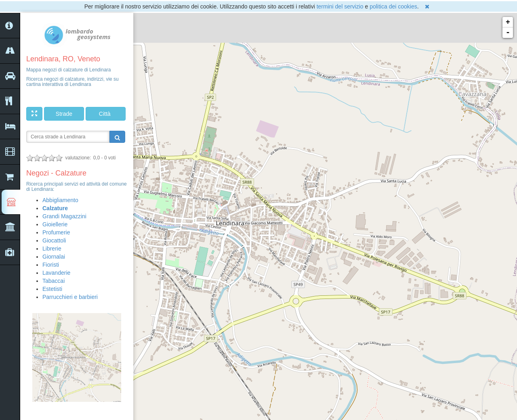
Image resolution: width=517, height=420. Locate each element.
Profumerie (56, 232)
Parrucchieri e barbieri (70, 297)
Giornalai (54, 257)
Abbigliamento (60, 200)
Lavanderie (56, 273)
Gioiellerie (55, 224)
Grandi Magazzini (64, 216)
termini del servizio (340, 6)
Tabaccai (54, 281)
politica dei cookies (393, 6)
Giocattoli (54, 240)
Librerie (52, 249)
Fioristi (51, 265)
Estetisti (52, 289)
